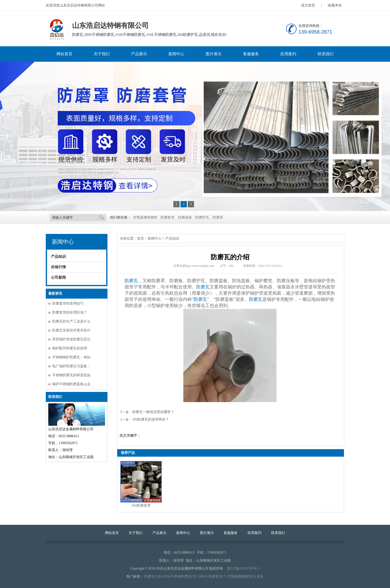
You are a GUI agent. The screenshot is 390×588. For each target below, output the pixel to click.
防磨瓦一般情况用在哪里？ (153, 412)
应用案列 (288, 54)
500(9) (203, 576)
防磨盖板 (185, 217)
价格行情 (58, 267)
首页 (141, 239)
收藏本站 (335, 5)
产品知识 (58, 257)
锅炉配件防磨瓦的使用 (70, 348)
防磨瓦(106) (153, 576)
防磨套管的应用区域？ (70, 312)
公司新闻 (58, 277)
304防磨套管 (141, 506)
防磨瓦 (131, 281)
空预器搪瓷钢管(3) (242, 576)
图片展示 (214, 54)
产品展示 (139, 54)
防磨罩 (218, 217)
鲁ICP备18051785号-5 (243, 568)
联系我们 (326, 54)
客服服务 (251, 54)
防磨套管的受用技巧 (68, 303)
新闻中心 (176, 54)
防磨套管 (168, 217)
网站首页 (64, 54)
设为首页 (308, 5)
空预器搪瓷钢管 (145, 217)
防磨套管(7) (217, 576)
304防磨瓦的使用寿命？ (151, 419)
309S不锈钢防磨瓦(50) (180, 576)
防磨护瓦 (202, 217)
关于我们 (102, 54)
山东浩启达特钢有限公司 (56, 30)
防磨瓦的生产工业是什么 (71, 321)
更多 (260, 576)
